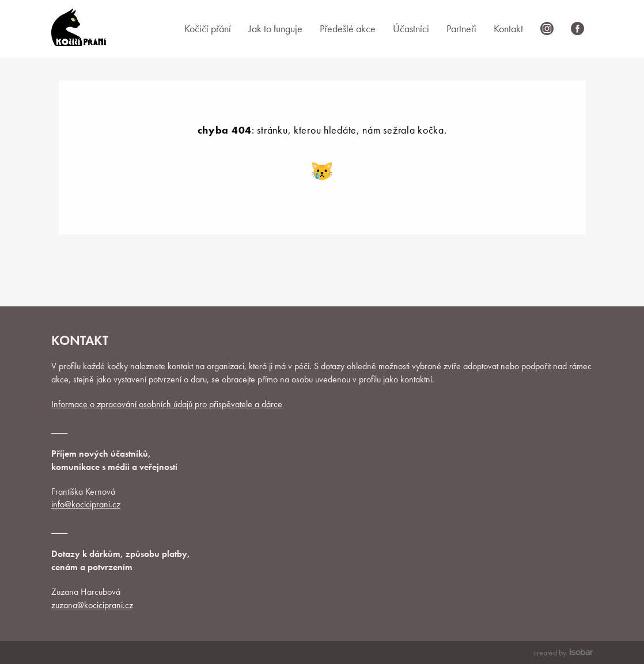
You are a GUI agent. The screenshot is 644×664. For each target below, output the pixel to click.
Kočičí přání (208, 29)
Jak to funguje (275, 29)
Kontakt (508, 29)
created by (563, 652)
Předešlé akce (348, 29)
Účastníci (411, 29)
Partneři (461, 29)
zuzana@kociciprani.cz (92, 605)
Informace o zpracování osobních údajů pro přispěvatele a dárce (167, 404)
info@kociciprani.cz (86, 504)
